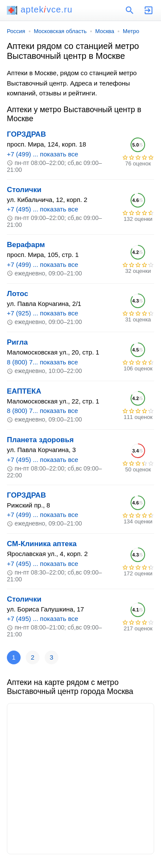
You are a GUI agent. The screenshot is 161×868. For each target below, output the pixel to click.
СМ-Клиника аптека (42, 544)
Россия (16, 31)
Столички (24, 190)
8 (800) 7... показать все (43, 362)
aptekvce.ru (40, 9)
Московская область (60, 31)
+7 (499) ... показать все (43, 154)
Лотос (18, 294)
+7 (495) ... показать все (43, 209)
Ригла (17, 342)
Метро (131, 31)
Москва (105, 31)
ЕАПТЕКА (24, 391)
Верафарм (26, 245)
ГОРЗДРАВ (26, 134)
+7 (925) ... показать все (43, 313)
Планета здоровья (40, 440)
